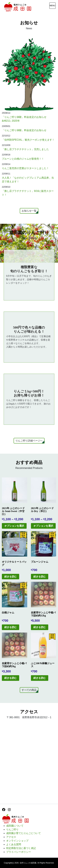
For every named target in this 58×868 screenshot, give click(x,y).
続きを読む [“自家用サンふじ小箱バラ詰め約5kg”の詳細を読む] (11, 678)
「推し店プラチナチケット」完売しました (25, 149)
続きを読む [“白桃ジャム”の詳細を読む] (11, 627)
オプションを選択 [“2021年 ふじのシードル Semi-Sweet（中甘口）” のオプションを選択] (14, 526)
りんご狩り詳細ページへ (29, 441)
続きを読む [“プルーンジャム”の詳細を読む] (40, 577)
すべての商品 (29, 690)
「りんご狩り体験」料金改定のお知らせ (24, 130)
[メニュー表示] (52, 6)
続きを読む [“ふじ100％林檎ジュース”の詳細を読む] (40, 678)
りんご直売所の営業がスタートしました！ (25, 168)
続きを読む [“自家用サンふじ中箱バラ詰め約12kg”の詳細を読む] (40, 627)
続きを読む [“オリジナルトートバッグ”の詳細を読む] (11, 577)
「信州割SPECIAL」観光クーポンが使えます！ (28, 140)
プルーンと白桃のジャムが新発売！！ (23, 159)
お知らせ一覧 (29, 211)
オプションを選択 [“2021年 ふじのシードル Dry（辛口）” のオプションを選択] (43, 526)
